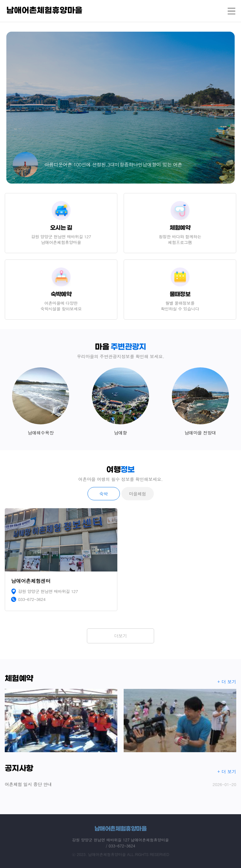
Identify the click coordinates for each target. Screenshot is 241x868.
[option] (120, 108)
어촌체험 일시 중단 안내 (120, 784)
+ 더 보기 (227, 682)
